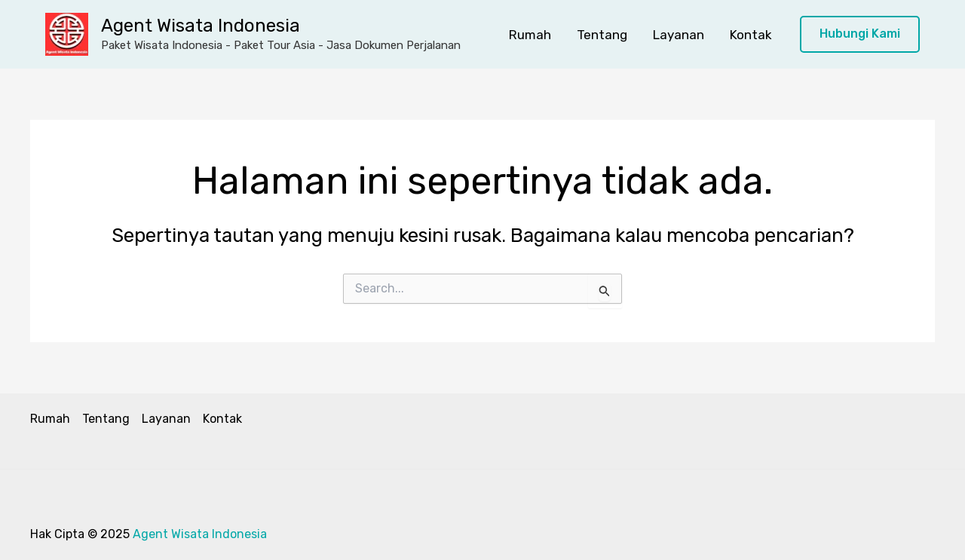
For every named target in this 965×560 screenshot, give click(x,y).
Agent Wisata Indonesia (201, 26)
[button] (860, 34)
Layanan (679, 35)
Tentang (602, 35)
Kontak (751, 35)
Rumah (530, 35)
